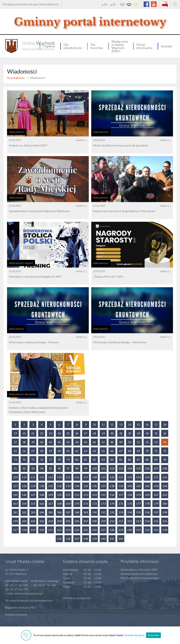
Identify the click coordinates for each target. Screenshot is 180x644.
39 (33, 442)
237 (77, 539)
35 (156, 433)
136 (94, 486)
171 (86, 503)
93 (33, 468)
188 (77, 512)
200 (24, 521)
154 (94, 495)
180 (165, 503)
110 (24, 477)
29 (103, 433)
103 (121, 468)
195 (138, 512)
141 (138, 486)
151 (68, 495)
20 (24, 433)
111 (33, 477)
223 (68, 530)
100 (94, 468)
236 (68, 539)
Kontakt (166, 46)
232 (147, 530)
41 (50, 442)
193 (121, 512)
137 (103, 486)
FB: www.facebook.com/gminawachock (29, 600)
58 (42, 451)
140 (130, 486)
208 (94, 521)
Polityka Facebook (16, 614)
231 (138, 530)
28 (94, 433)
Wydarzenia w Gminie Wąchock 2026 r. (120, 46)
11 (103, 424)
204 (59, 521)
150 (59, 495)
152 (77, 495)
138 (112, 486)
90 (165, 460)
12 (112, 424)
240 (103, 539)
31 (121, 433)
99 (86, 468)
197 (156, 512)
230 (130, 530)
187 (68, 512)
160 (147, 495)
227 (103, 530)
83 (103, 460)
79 (68, 460)
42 (59, 442)
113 (51, 477)
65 (103, 451)
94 (42, 468)
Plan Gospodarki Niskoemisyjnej (140, 578)
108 (165, 468)
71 (156, 451)
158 (130, 495)
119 (103, 477)
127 (15, 486)
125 (156, 477)
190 (94, 512)
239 (94, 539)
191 (103, 512)
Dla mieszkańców (73, 46)
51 (138, 442)
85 (121, 460)
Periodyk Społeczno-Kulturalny (139, 574)
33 (138, 433)
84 (112, 460)
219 (33, 530)
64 (94, 451)
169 (68, 503)
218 (24, 530)
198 (165, 512)
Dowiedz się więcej (134, 635)
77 (50, 460)
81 (86, 460)
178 (147, 503)
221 (51, 530)
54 (165, 442)
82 (94, 460)
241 (112, 539)
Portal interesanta (144, 46)
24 (59, 433)
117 (86, 477)
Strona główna (16, 78)
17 (156, 424)
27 (86, 433)
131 (51, 486)
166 (42, 503)
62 (77, 451)
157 (121, 495)
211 (121, 521)
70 (147, 451)
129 (33, 486)
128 (24, 486)
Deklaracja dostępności (77, 598)
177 (138, 503)
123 (138, 477)
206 (77, 521)
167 (51, 503)
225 (86, 530)
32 (130, 433)
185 (51, 512)
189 (86, 512)
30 (112, 433)
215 (156, 521)
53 (156, 442)
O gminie (49, 46)
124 (147, 477)
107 (156, 468)
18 (165, 424)
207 (86, 521)
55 (15, 451)
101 (103, 468)
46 (94, 442)
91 (15, 468)
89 (156, 460)
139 (121, 486)
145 (15, 495)
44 (77, 442)
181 (15, 512)
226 (94, 530)
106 (147, 468)
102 (112, 468)
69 (138, 451)
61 (68, 451)
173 (103, 503)
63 (86, 451)
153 (86, 495)
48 (112, 442)
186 (59, 512)
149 (51, 495)
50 (130, 442)
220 (42, 530)
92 (24, 468)
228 (112, 530)
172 (94, 503)
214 (147, 521)
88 (147, 460)
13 (121, 424)
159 (138, 495)
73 (15, 460)
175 (121, 503)
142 (147, 486)
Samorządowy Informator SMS (139, 569)
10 (94, 424)
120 (112, 477)
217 (15, 530)
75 (33, 460)
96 (59, 468)
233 (156, 530)
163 (15, 503)
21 (33, 433)
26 (77, 433)
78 (59, 460)
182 (24, 512)
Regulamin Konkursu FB (20, 607)
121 (121, 477)
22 (42, 433)
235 (59, 539)
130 (42, 486)
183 (33, 512)
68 (130, 451)
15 (138, 424)
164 (24, 503)
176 (130, 503)
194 (130, 512)
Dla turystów (97, 46)
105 (138, 468)
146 (24, 495)
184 (42, 512)
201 (33, 521)
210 (112, 521)
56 (24, 451)
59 (50, 451)
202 (42, 521)
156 (112, 495)
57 (33, 451)
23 (50, 433)
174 (112, 503)
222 (59, 530)
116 (77, 477)
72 (165, 451)
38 (24, 442)
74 (24, 460)
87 (138, 460)
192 (112, 512)
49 (121, 442)
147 (33, 495)
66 (112, 451)
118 (94, 477)
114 (59, 477)
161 (156, 495)
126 (165, 477)
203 (51, 521)
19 (15, 433)
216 (165, 521)
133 (68, 486)
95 (50, 468)
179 (156, 503)
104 (130, 468)
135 (86, 486)
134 (77, 486)
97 (68, 468)
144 (165, 486)
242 (121, 539)
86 (130, 460)
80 (77, 460)
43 (68, 442)
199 (15, 521)
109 (15, 477)
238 (86, 539)
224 (77, 530)
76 (42, 460)
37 (15, 442)
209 (103, 521)
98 (77, 468)
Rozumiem (153, 635)
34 (147, 433)
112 (42, 477)
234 (165, 530)
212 (130, 521)
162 (165, 495)
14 (130, 424)
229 (121, 530)
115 (68, 477)
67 (121, 451)
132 (59, 486)
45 (86, 442)
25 (68, 433)
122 (130, 477)
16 (147, 424)
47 (103, 442)
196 (147, 512)
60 (59, 451)
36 (165, 433)
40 (42, 442)
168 (59, 503)
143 (156, 486)
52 (147, 442)
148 (42, 495)
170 (77, 503)
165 (33, 503)
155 (103, 495)
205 (68, 521)
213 (138, 521)
